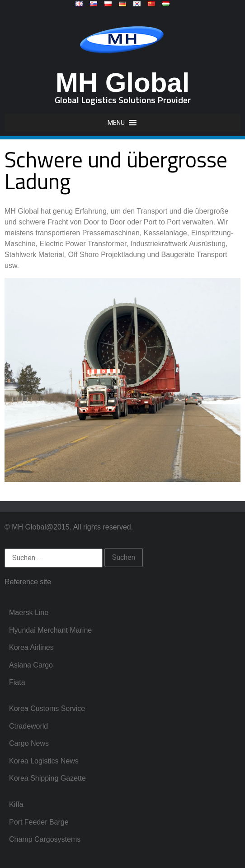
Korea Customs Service (47, 708)
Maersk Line (29, 613)
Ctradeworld (28, 726)
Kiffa (16, 804)
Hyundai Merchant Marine (50, 630)
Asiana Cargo (31, 665)
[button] (116, 123)
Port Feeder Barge (39, 822)
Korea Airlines (31, 647)
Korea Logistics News (44, 761)
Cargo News (29, 743)
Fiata (17, 682)
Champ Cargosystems (45, 839)
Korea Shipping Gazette (47, 778)
